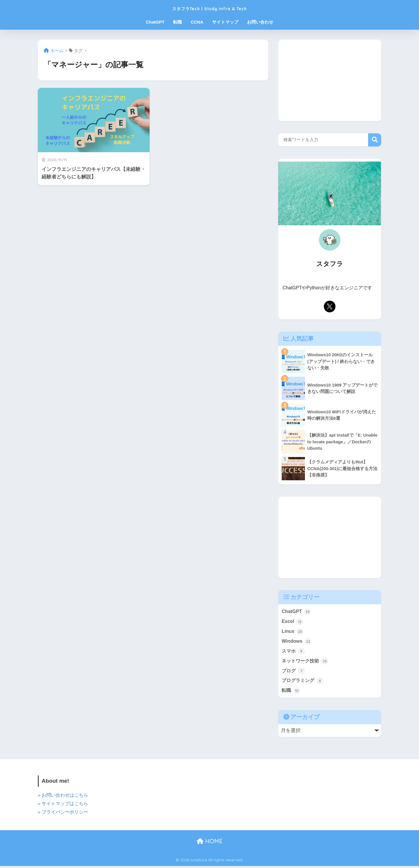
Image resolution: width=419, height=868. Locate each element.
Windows (297, 642)
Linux (293, 632)
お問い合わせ (260, 22)
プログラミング (304, 683)
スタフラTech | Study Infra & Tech (210, 8)
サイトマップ (225, 22)
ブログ (294, 672)
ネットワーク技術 (306, 662)
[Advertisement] (330, 80)
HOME (210, 843)
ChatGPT (155, 22)
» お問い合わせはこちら (63, 797)
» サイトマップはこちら (63, 806)
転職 (177, 22)
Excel (293, 622)
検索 (375, 140)
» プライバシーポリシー (63, 814)
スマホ (294, 652)
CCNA (197, 22)
